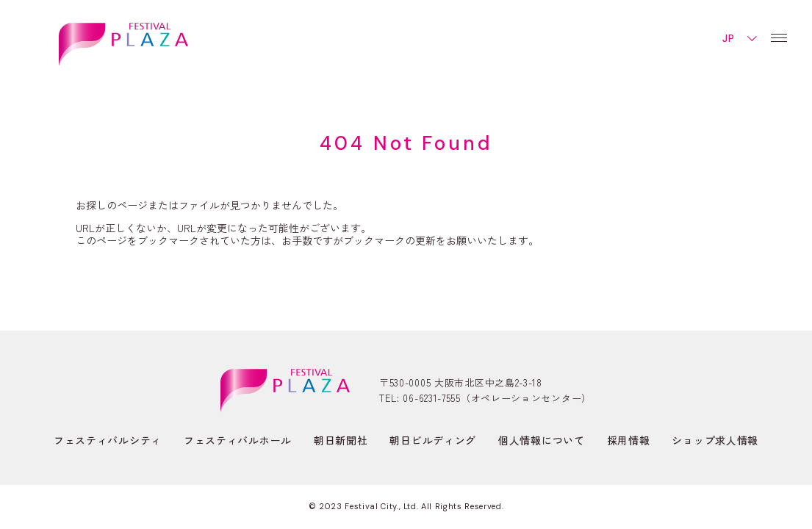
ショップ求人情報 (715, 440)
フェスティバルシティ (108, 440)
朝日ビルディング (433, 440)
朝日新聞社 (341, 440)
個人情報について (542, 440)
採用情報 (629, 440)
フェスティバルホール (238, 440)
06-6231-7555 (431, 398)
